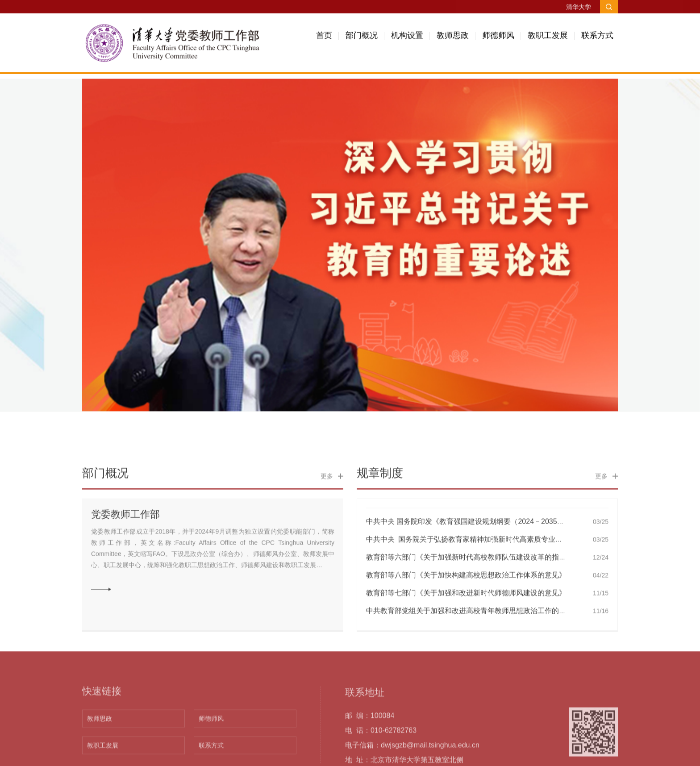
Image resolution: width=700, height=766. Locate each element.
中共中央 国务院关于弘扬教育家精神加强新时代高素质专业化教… (471, 588)
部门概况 (362, 39)
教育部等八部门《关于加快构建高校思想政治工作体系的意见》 (466, 623)
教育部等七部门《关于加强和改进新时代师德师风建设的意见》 (466, 641)
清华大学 (579, 8)
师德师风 (498, 39)
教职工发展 (548, 39)
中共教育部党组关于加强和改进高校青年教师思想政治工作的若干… (473, 659)
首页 (324, 39)
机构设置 (407, 39)
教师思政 (453, 39)
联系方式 (597, 39)
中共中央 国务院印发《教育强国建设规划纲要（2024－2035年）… (472, 570)
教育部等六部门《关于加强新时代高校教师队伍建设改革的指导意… (473, 606)
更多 (327, 525)
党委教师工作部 (125, 563)
